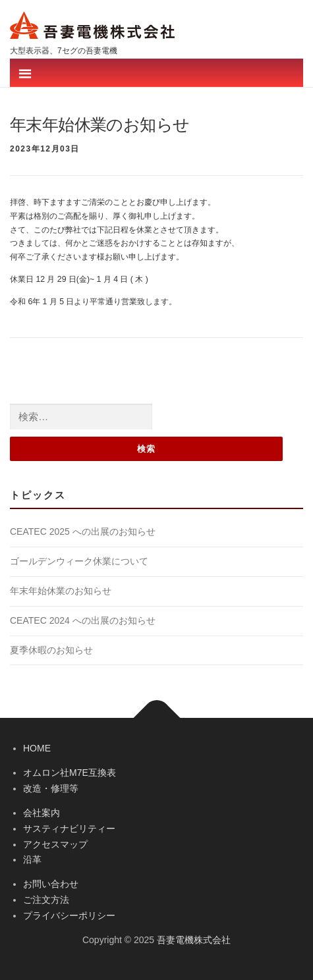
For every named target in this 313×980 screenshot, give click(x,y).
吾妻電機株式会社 (194, 940)
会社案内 (42, 813)
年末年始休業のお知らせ (61, 591)
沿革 (32, 859)
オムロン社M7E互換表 (70, 773)
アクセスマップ (55, 844)
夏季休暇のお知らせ (51, 650)
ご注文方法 (46, 900)
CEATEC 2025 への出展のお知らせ (83, 531)
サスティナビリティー (69, 829)
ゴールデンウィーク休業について (79, 561)
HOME (37, 748)
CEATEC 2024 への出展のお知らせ (83, 620)
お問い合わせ (51, 884)
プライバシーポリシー (69, 915)
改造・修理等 (51, 788)
